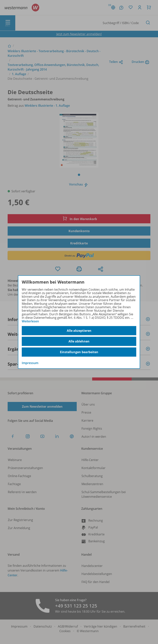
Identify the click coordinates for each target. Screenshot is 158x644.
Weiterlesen (30, 321)
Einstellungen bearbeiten (79, 352)
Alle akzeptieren (79, 331)
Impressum (30, 363)
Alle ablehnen (79, 341)
